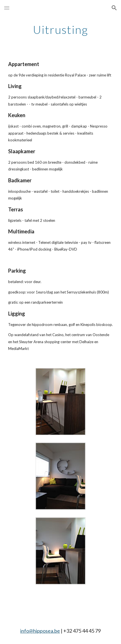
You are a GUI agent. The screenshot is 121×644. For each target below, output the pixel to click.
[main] (61, 30)
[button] (7, 8)
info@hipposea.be (40, 631)
